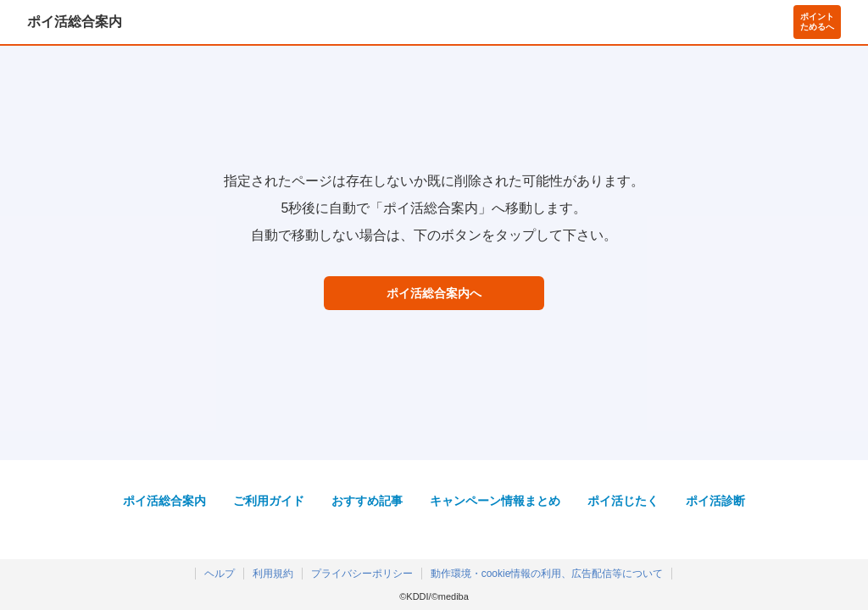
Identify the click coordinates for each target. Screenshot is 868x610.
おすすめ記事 (367, 501)
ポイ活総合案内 (75, 22)
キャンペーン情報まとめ (495, 501)
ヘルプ (220, 574)
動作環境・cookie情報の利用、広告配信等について (547, 574)
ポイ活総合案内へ (434, 293)
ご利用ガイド (269, 501)
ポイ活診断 (715, 501)
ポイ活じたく (623, 501)
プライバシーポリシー (362, 574)
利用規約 (273, 574)
